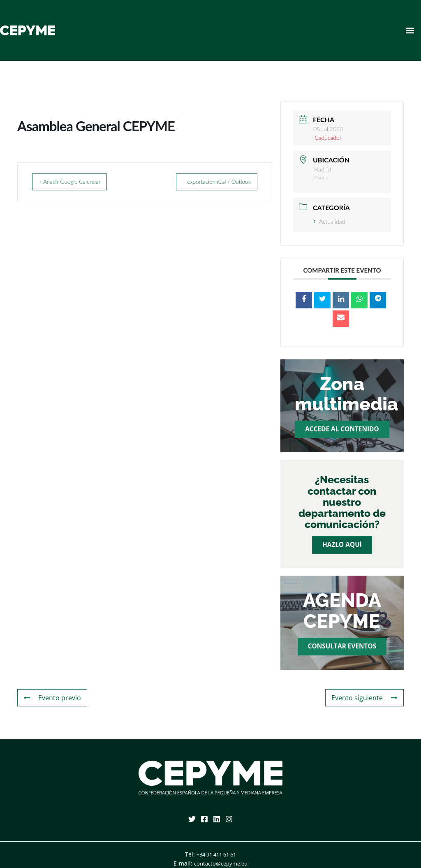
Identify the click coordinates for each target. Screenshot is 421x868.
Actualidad (329, 221)
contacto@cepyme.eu (221, 863)
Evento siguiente (367, 698)
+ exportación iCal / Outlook (208, 181)
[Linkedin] (217, 819)
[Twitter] (192, 819)
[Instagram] (229, 819)
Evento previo (50, 698)
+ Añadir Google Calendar (78, 181)
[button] (410, 30)
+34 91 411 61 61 (216, 854)
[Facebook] (204, 819)
